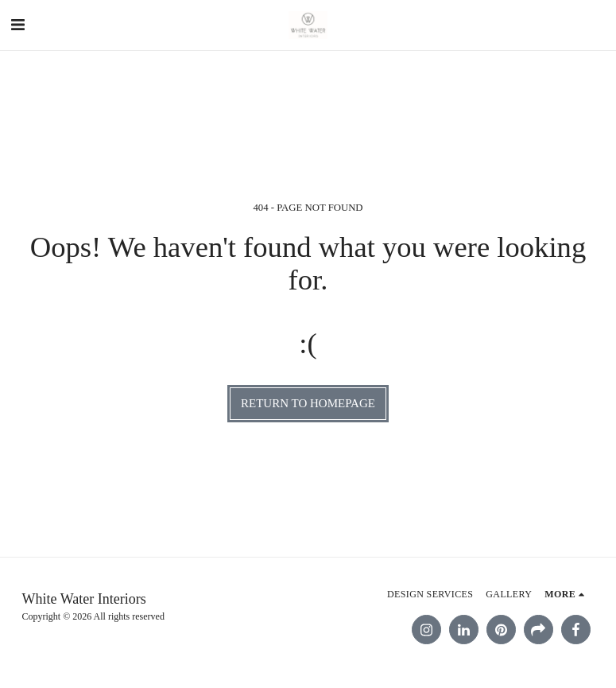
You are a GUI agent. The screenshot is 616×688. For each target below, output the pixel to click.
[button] (17, 25)
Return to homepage (308, 403)
